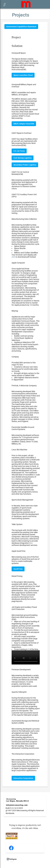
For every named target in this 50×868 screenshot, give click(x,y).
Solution (17, 46)
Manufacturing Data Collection (24, 219)
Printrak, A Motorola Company (24, 386)
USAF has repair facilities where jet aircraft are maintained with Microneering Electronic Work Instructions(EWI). (25, 142)
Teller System (17, 524)
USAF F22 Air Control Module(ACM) (20, 173)
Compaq (15, 357)
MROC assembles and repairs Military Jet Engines (24, 94)
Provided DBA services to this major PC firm (26, 371)
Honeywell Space (19, 53)
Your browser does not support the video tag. (26, 657)
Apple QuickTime (18, 551)
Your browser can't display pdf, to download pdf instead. (24, 256)
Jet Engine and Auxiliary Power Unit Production (24, 608)
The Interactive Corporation (23, 754)
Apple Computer (18, 263)
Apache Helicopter (19, 692)
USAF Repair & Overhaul (21, 133)
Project (16, 37)
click (13, 257)
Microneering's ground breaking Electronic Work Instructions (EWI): (26, 639)
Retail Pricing (17, 576)
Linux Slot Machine (19, 450)
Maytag (15, 311)
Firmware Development (21, 670)
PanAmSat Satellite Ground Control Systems (23, 428)
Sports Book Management (22, 500)
